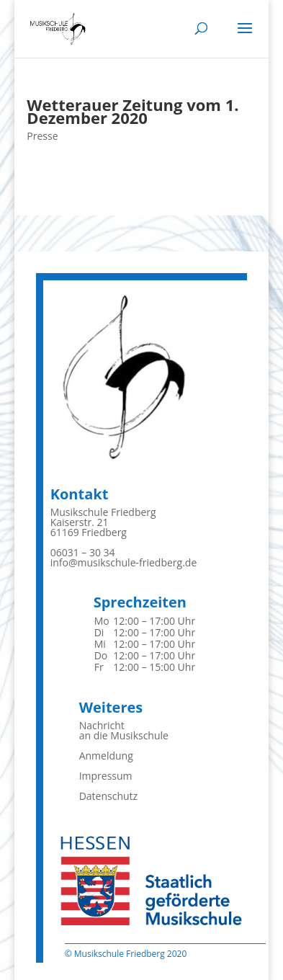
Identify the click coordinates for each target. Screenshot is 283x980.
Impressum (106, 776)
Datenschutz (108, 796)
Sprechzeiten (140, 602)
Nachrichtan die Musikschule (124, 730)
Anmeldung (106, 756)
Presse (42, 136)
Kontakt (80, 494)
